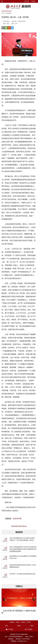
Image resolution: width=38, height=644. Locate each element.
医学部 (18, 622)
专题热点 (19, 586)
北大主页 (27, 1)
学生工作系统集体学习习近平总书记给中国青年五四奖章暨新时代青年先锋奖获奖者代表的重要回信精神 (23, 549)
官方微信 (10, 629)
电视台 (19, 626)
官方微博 (29, 629)
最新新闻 (19, 532)
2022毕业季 (17, 519)
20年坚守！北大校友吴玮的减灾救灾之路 (22, 574)
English (33, 1)
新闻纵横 (9, 13)
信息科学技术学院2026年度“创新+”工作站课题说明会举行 (23, 566)
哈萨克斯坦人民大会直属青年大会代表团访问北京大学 (23, 557)
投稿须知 (11, 639)
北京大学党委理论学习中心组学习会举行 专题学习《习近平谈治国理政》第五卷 (22, 539)
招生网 (29, 622)
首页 (3, 13)
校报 (6, 626)
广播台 (32, 626)
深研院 (23, 622)
